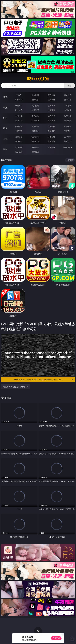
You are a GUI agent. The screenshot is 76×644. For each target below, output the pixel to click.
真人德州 (35, 95)
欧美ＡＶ (51, 106)
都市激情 (19, 137)
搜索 (70, 85)
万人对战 (51, 95)
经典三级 (35, 120)
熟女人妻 (19, 110)
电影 (5, 118)
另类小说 (35, 141)
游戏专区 (68, 95)
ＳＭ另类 (68, 110)
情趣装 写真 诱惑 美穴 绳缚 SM (16, 387)
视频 (5, 107)
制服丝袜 (19, 120)
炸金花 (35, 100)
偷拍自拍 (35, 116)
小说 (5, 139)
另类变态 (68, 120)
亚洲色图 (35, 126)
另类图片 (68, 131)
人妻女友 (51, 137)
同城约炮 (19, 147)
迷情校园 (19, 141)
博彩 (5, 97)
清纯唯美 (35, 131)
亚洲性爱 (19, 116)
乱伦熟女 (51, 120)
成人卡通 (51, 116)
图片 (5, 128)
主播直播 (51, 110)
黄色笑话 (51, 141)
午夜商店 (35, 147)
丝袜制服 (35, 110)
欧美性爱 (68, 116)
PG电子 (19, 95)
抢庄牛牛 (68, 100)
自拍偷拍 (35, 106)
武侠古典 (68, 137)
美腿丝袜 (19, 131)
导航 (5, 149)
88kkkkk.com (38, 79)
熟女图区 (51, 131)
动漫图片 (68, 126)
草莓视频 (51, 147)
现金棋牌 (51, 100)
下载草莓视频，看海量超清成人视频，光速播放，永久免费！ (43, 380)
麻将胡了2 (19, 100)
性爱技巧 (68, 141)
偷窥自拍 (19, 126)
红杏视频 (19, 152)
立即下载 (56, 638)
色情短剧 (35, 152)
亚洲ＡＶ (19, 106)
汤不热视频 (68, 147)
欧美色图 (51, 126)
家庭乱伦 (35, 137)
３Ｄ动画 (68, 106)
